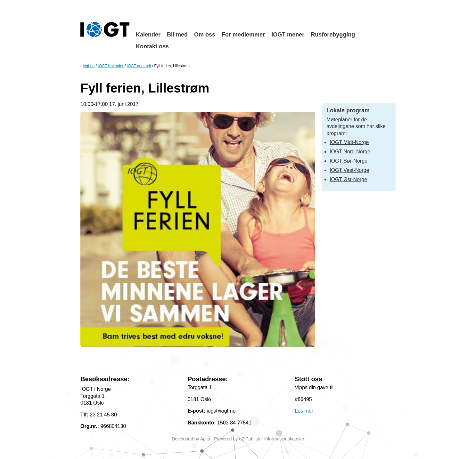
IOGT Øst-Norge (348, 179)
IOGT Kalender (111, 66)
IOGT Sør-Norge (349, 161)
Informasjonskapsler (284, 439)
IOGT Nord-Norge (350, 152)
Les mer (304, 411)
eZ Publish (250, 439)
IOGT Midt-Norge (349, 142)
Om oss (205, 35)
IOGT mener (288, 35)
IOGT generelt (139, 66)
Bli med (177, 35)
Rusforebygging (333, 35)
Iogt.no (89, 66)
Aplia (205, 439)
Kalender (148, 35)
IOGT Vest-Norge (349, 170)
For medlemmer (243, 35)
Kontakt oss (152, 46)
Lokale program (348, 110)
